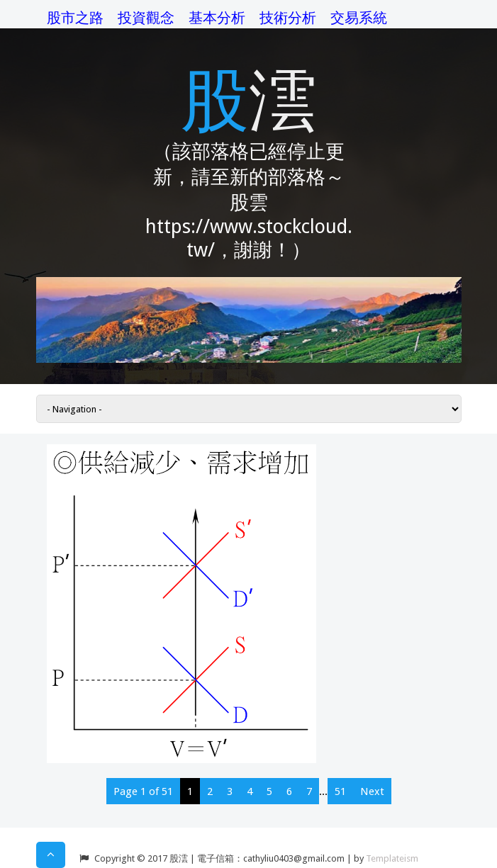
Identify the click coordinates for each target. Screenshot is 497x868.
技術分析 (288, 18)
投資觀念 (146, 18)
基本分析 (217, 18)
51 (340, 791)
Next (372, 791)
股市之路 (75, 18)
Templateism (392, 858)
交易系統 (359, 18)
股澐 (249, 97)
